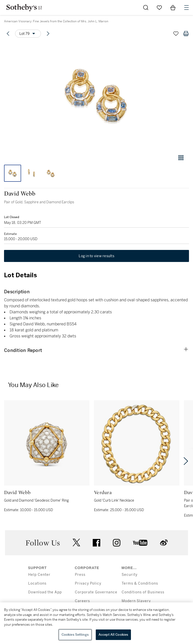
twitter (76, 543)
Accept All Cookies (113, 635)
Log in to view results (96, 256)
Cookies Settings (75, 635)
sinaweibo (164, 543)
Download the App (45, 592)
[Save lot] (176, 34)
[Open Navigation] (186, 8)
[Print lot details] (186, 34)
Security (130, 575)
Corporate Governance (96, 592)
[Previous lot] (8, 34)
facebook (96, 543)
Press (80, 575)
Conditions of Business (143, 592)
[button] (96, 96)
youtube (140, 543)
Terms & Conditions (140, 583)
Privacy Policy (88, 583)
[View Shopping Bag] (173, 8)
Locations (37, 583)
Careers (82, 601)
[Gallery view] (181, 158)
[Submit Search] (146, 8)
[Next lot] (48, 34)
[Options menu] (28, 34)
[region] (96, 623)
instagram (117, 543)
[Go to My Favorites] (159, 8)
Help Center (39, 575)
